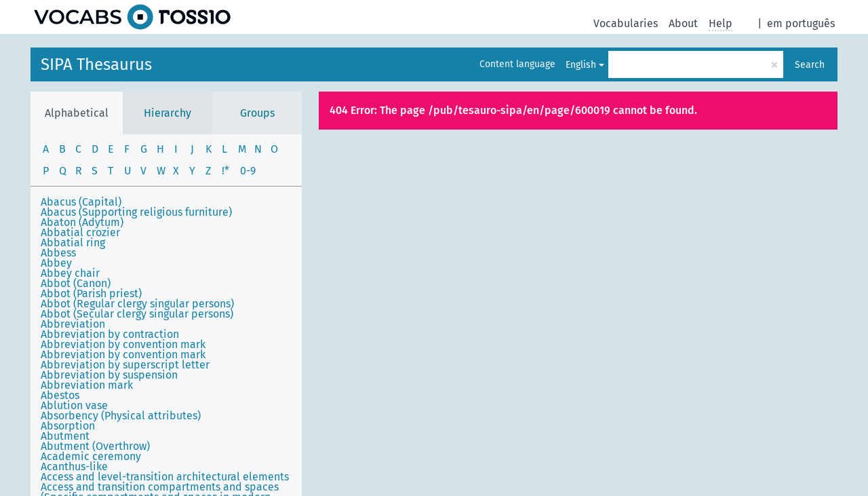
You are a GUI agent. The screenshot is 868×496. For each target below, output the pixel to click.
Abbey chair (70, 273)
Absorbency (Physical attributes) (121, 416)
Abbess (58, 253)
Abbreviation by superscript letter (125, 365)
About (683, 23)
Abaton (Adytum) (82, 222)
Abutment (65, 436)
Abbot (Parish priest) (91, 293)
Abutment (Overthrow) (95, 446)
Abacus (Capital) (81, 202)
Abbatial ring (73, 243)
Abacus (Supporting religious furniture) (136, 212)
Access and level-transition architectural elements (165, 477)
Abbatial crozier (80, 232)
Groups (257, 113)
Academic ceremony (91, 456)
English (581, 65)
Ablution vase (74, 405)
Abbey (56, 263)
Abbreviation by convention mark (123, 344)
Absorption (68, 426)
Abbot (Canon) (76, 283)
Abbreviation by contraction (110, 334)
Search (810, 65)
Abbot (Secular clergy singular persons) (137, 314)
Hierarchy (167, 113)
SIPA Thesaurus (96, 64)
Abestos (60, 395)
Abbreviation (73, 324)
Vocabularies (626, 23)
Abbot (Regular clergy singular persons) (137, 304)
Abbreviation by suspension (109, 375)
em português (801, 23)
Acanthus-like (74, 466)
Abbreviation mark (87, 385)
